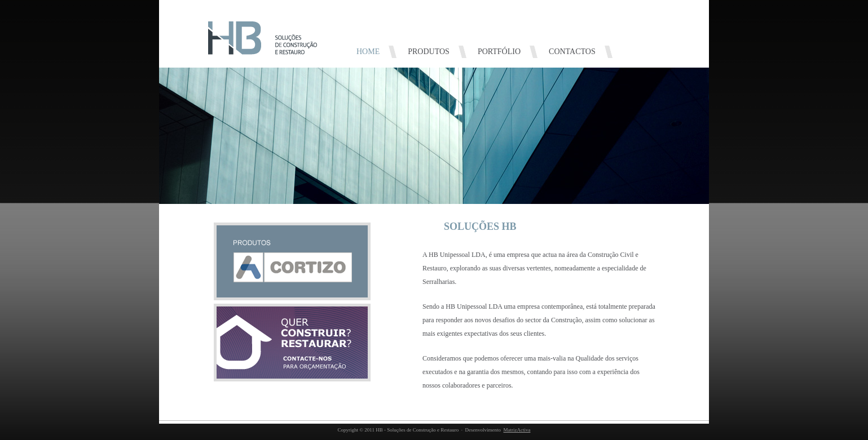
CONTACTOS (572, 52)
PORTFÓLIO (499, 52)
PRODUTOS (429, 52)
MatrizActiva (517, 430)
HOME (368, 52)
